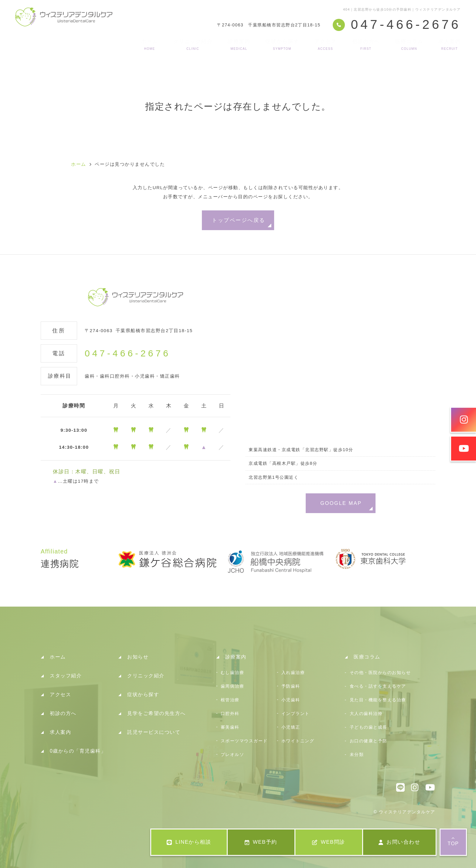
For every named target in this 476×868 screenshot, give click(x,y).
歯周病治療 (233, 686)
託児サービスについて (154, 732)
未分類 (357, 754)
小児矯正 (291, 727)
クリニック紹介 (193, 44)
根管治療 (230, 700)
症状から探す (282, 44)
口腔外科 (230, 713)
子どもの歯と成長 (369, 727)
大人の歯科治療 (366, 713)
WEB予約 (261, 842)
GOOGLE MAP (341, 503)
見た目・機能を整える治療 (378, 700)
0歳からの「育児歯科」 (78, 751)
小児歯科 (291, 700)
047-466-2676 (128, 353)
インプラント (296, 713)
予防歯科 (291, 686)
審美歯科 (230, 727)
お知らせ (138, 657)
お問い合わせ (399, 842)
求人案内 (450, 44)
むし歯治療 (233, 672)
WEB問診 (329, 842)
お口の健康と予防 (369, 741)
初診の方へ (366, 44)
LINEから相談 (189, 842)
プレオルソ (233, 754)
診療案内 (239, 44)
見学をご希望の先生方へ (156, 713)
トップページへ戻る (238, 220)
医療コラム (409, 44)
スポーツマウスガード (244, 741)
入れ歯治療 (293, 672)
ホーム (150, 44)
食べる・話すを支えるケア (378, 686)
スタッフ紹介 (66, 676)
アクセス (325, 44)
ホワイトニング (298, 741)
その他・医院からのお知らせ (380, 672)
